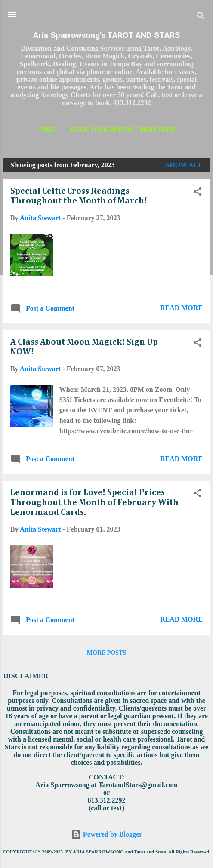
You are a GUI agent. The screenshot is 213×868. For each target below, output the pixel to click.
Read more (181, 308)
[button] (198, 193)
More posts (106, 653)
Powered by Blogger (106, 834)
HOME (46, 129)
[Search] (201, 17)
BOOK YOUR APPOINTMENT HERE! (124, 129)
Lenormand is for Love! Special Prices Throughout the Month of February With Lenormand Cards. (94, 502)
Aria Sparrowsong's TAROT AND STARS (106, 35)
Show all (184, 165)
